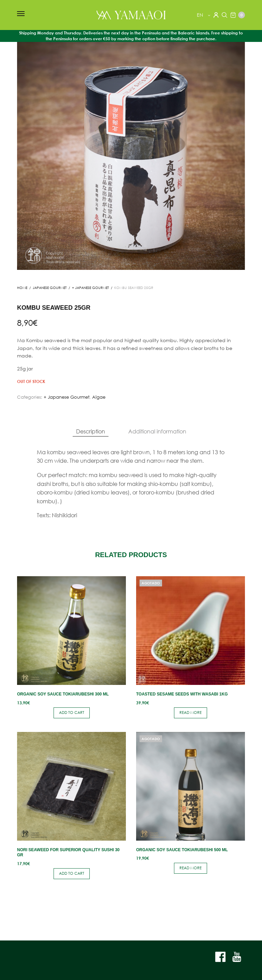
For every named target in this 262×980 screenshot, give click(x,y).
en (201, 15)
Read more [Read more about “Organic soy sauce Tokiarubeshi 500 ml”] (191, 868)
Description (91, 431)
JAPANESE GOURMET (50, 288)
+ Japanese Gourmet (90, 288)
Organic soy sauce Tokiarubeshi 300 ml (63, 694)
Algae (99, 397)
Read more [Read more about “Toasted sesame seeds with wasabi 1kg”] (191, 713)
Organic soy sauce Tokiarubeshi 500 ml (182, 850)
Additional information (157, 431)
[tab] (91, 431)
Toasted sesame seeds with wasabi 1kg (182, 694)
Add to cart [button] (72, 713)
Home (22, 288)
